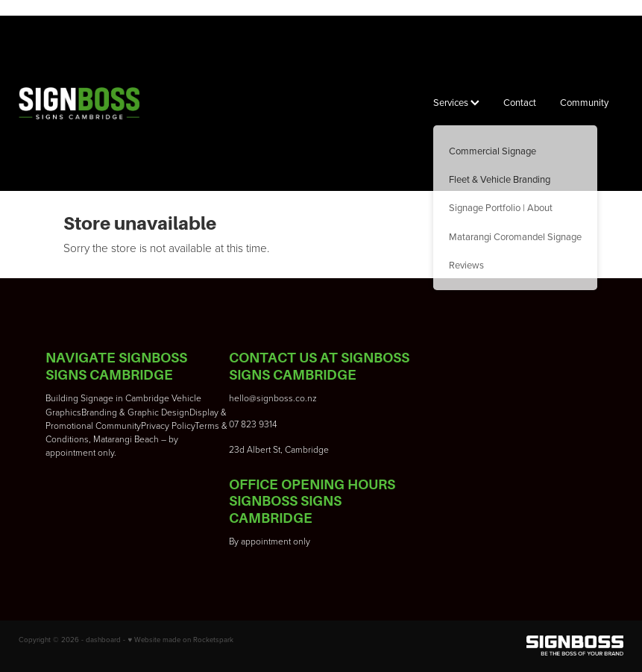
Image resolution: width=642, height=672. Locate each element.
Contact (520, 102)
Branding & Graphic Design (135, 412)
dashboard (103, 639)
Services (456, 102)
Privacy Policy (168, 426)
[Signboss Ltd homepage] (79, 104)
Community (584, 102)
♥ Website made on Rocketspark (180, 639)
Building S (66, 398)
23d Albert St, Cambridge (279, 449)
